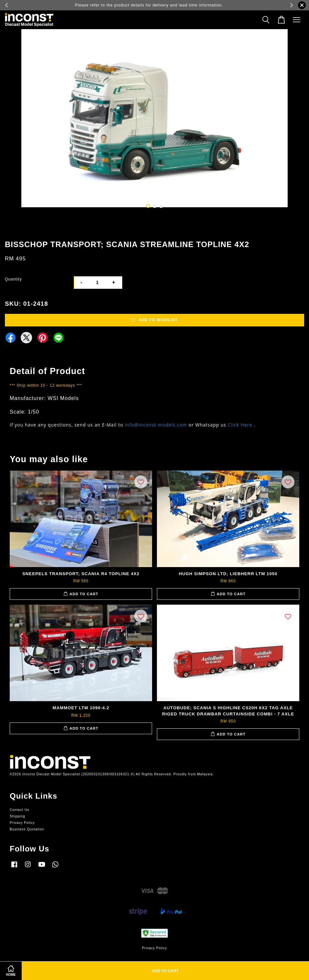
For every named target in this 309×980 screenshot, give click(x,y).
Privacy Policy (22, 823)
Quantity (13, 279)
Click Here (240, 425)
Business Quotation (27, 829)
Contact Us (19, 810)
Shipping (17, 816)
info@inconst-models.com (156, 425)
